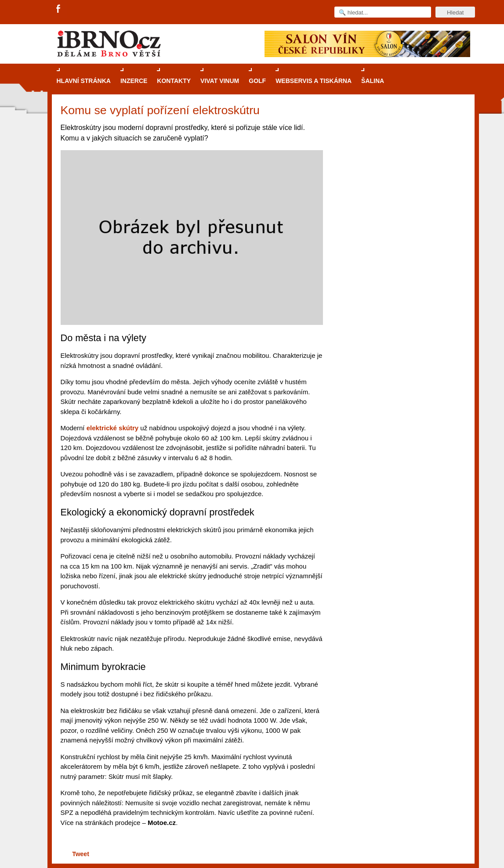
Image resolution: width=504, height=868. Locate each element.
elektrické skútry (112, 428)
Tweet (81, 854)
